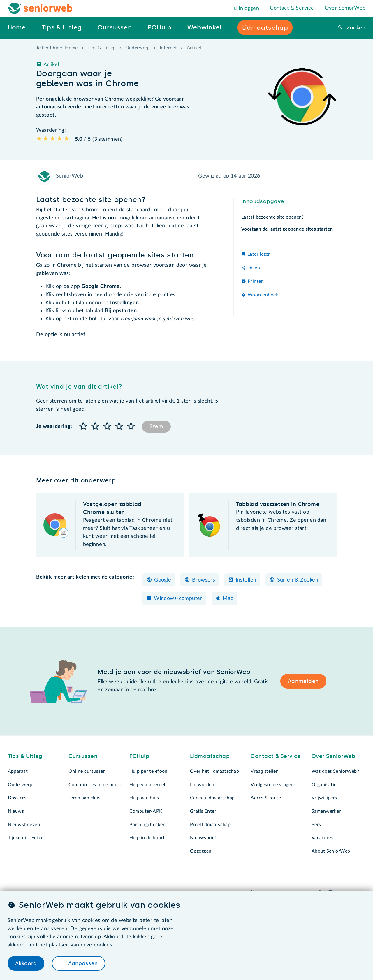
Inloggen (245, 8)
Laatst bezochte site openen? (273, 217)
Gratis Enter (203, 811)
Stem (156, 426)
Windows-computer (178, 598)
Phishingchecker (147, 825)
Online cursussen (87, 771)
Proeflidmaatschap (210, 825)
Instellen (246, 580)
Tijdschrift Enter (25, 838)
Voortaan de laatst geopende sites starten (286, 229)
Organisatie (324, 785)
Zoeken (355, 28)
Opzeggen (201, 851)
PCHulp (139, 756)
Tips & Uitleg (101, 48)
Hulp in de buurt (147, 838)
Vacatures (322, 838)
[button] (83, 427)
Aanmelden (303, 681)
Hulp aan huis (144, 798)
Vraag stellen (265, 771)
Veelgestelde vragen (272, 785)
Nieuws (16, 811)
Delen (254, 268)
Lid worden (202, 785)
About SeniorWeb (331, 851)
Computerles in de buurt (95, 785)
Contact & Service (292, 8)
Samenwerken (327, 811)
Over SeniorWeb (345, 8)
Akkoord (26, 963)
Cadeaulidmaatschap (212, 798)
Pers (316, 825)
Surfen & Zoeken (298, 580)
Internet (168, 48)
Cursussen (83, 756)
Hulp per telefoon (148, 771)
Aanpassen (82, 963)
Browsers (204, 580)
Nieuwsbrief (203, 838)
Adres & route (266, 798)
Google (163, 580)
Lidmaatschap (210, 756)
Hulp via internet (148, 785)
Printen (256, 281)
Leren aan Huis (84, 798)
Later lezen (259, 254)
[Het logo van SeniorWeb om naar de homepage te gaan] (40, 8)
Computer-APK (146, 811)
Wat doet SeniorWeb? (335, 771)
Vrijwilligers (324, 798)
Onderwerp (138, 48)
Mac (228, 598)
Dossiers (17, 798)
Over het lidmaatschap (214, 771)
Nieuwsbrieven (24, 825)
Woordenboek (263, 295)
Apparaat (18, 771)
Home (71, 48)
